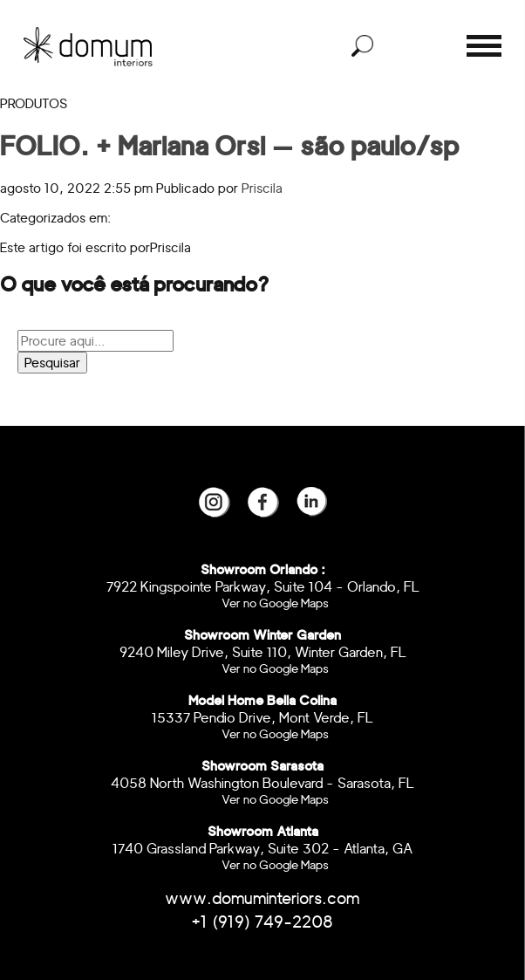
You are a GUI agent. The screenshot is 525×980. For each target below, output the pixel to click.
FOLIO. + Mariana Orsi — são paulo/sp (230, 145)
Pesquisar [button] (52, 363)
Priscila (262, 188)
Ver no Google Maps (275, 603)
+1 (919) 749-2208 (262, 922)
